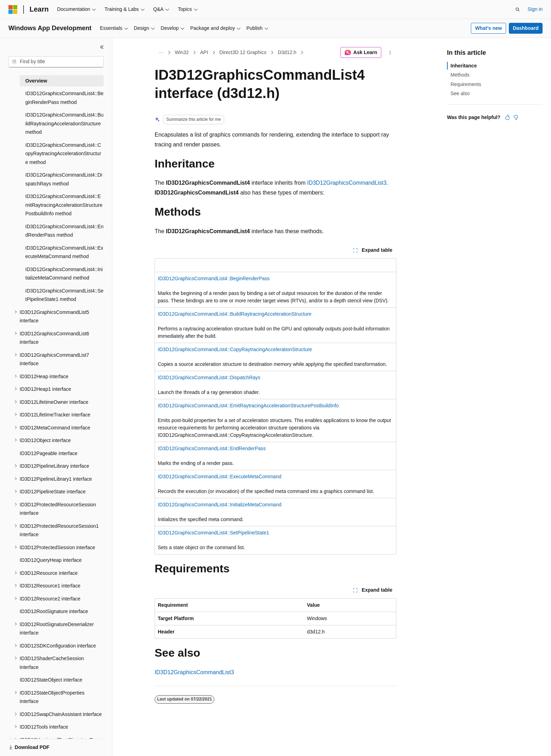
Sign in (535, 9)
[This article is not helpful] (516, 117)
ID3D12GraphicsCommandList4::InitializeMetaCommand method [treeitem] (64, 274)
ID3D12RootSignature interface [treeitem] (54, 611)
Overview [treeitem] (36, 81)
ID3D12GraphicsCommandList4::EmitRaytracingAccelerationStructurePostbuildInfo (248, 406)
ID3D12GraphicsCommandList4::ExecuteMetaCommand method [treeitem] (64, 252)
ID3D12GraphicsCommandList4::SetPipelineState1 (213, 533)
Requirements (466, 84)
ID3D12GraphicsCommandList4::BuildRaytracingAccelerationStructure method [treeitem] (64, 123)
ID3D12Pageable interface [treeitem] (48, 453)
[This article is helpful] (507, 117)
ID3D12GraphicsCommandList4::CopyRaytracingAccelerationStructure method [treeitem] (63, 154)
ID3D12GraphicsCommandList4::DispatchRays (209, 377)
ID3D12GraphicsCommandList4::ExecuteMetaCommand (220, 476)
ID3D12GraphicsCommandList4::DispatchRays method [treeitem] (64, 179)
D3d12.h (287, 52)
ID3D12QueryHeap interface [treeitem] (51, 560)
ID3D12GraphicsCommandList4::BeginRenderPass (214, 278)
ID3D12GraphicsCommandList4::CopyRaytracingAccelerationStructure (235, 349)
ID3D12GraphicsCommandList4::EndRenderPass (212, 448)
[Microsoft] (13, 9)
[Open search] (518, 9)
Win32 (182, 52)
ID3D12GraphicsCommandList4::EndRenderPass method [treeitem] (64, 231)
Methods (460, 75)
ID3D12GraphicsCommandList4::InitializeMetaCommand (220, 505)
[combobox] (56, 62)
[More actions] (390, 53)
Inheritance (464, 66)
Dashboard (526, 28)
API (204, 52)
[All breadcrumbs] (161, 53)
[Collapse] (102, 47)
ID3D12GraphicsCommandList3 (347, 183)
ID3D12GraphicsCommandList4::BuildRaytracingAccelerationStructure (235, 314)
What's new (488, 28)
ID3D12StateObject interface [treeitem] (51, 680)
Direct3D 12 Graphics (243, 52)
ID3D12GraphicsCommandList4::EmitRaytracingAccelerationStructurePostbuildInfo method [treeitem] (64, 205)
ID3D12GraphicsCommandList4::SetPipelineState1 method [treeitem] (64, 295)
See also (460, 93)
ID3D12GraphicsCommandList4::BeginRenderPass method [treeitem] (64, 98)
